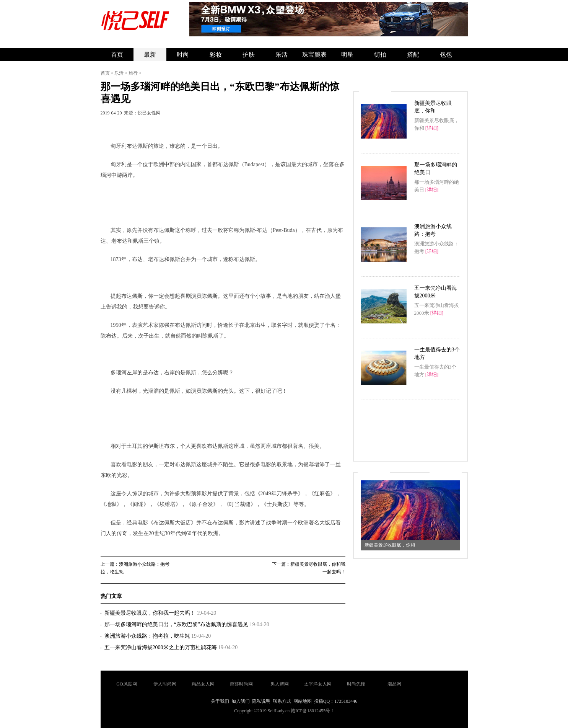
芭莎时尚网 (241, 684)
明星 (347, 55)
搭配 (413, 55)
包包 (446, 55)
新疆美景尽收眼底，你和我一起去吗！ (151, 613)
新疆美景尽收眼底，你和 (433, 107)
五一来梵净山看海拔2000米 (436, 292)
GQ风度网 (126, 684)
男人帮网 (280, 684)
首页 (117, 55)
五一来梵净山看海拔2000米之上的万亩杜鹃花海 (161, 647)
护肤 (249, 55)
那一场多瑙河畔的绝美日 (436, 169)
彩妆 (216, 55)
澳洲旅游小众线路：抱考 (433, 230)
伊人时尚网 (165, 684)
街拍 (380, 55)
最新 (150, 55)
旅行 (133, 73)
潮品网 (394, 684)
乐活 (282, 55)
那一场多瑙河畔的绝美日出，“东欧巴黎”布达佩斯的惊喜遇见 (177, 624)
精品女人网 (203, 684)
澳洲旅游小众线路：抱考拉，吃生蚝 (148, 636)
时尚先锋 (356, 684)
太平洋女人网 (318, 684)
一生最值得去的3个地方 (437, 353)
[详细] (432, 128)
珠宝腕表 (314, 55)
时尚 (183, 55)
